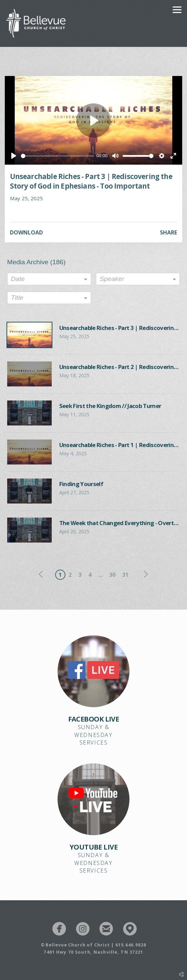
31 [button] (125, 575)
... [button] (100, 575)
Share (169, 232)
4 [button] (90, 575)
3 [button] (80, 575)
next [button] (145, 574)
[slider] (57, 156)
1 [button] (60, 575)
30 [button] (112, 575)
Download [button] (26, 232)
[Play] (14, 156)
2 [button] (70, 575)
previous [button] (42, 574)
